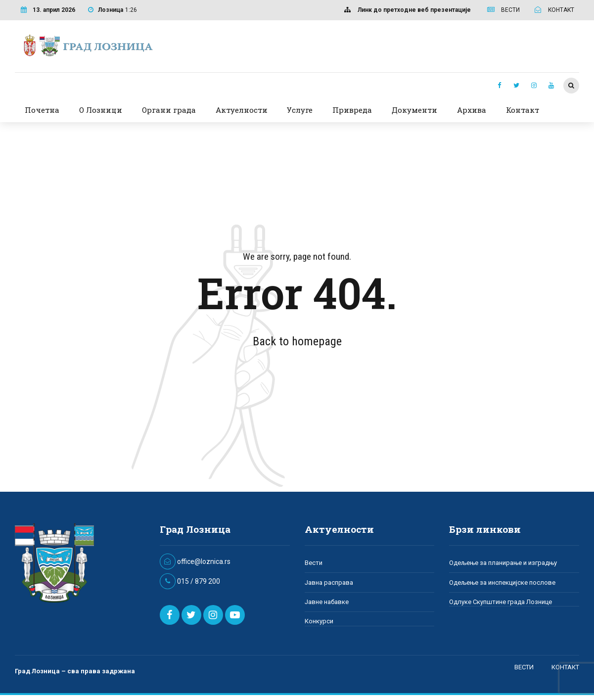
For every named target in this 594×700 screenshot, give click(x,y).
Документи (414, 110)
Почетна (42, 110)
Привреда (352, 110)
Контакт (523, 110)
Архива (472, 110)
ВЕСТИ (524, 667)
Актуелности (242, 110)
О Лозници (101, 110)
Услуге (300, 110)
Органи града (169, 110)
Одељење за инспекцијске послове (502, 583)
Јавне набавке (327, 602)
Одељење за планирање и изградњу (503, 563)
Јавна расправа (329, 583)
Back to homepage (297, 341)
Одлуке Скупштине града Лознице (501, 602)
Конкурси (319, 621)
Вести (314, 563)
